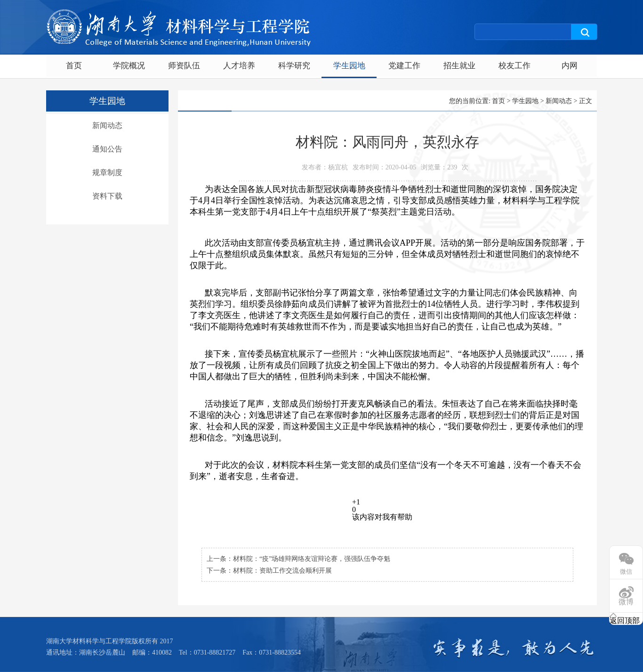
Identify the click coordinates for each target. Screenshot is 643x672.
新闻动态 (107, 125)
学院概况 (129, 66)
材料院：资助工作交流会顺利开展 (282, 571)
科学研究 (294, 66)
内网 (570, 66)
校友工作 (514, 66)
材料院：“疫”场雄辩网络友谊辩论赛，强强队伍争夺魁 (312, 559)
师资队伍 (184, 66)
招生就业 (459, 66)
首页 (74, 66)
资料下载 (107, 196)
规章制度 (107, 172)
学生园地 (349, 66)
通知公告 (107, 149)
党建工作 (404, 66)
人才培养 (239, 66)
